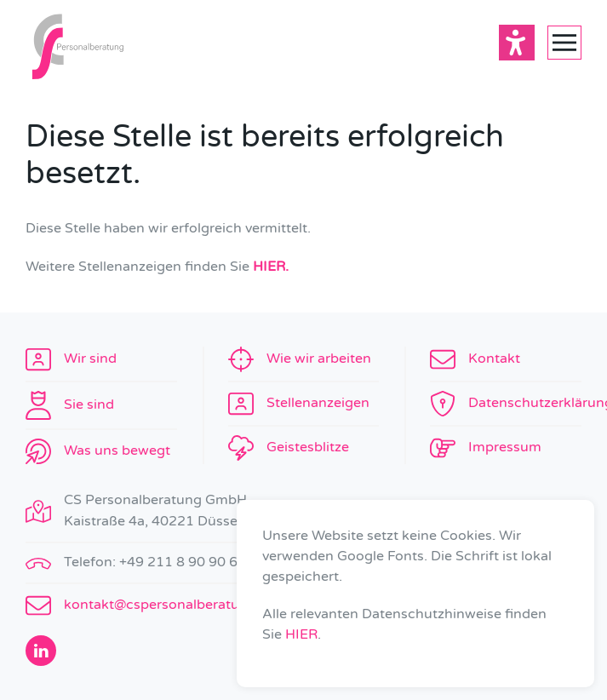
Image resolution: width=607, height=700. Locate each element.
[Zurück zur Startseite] (77, 43)
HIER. (271, 267)
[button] (564, 43)
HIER (301, 634)
